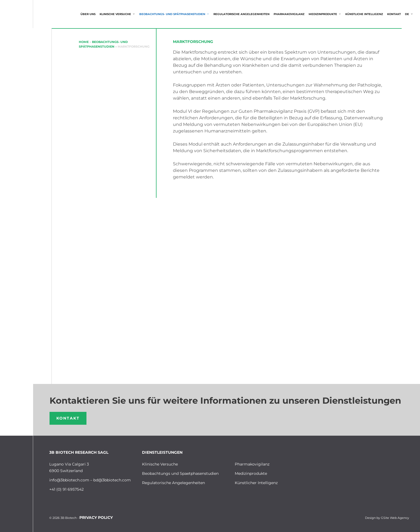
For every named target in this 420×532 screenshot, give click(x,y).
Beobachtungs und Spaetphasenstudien (180, 473)
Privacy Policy (96, 517)
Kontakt (394, 14)
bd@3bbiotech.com (112, 480)
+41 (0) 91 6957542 (66, 489)
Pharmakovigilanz (289, 14)
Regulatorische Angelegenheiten (241, 14)
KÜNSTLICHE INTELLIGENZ (364, 14)
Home (84, 42)
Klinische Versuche (119, 14)
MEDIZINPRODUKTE (326, 14)
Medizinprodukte (251, 473)
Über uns (88, 14)
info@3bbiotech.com (69, 480)
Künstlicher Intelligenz (256, 483)
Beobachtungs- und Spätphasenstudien (176, 14)
